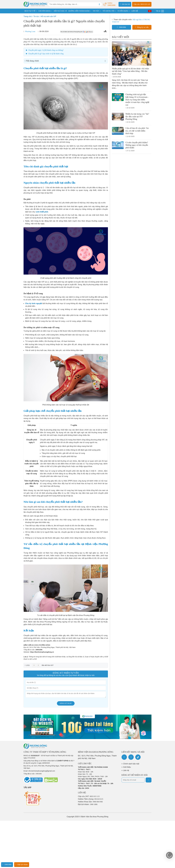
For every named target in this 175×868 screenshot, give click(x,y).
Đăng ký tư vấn (142, 27)
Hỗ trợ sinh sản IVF (48, 16)
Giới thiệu (127, 767)
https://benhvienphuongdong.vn (42, 652)
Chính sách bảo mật (131, 764)
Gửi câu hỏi (125, 4)
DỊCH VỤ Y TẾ (30, 11)
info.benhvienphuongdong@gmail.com (42, 771)
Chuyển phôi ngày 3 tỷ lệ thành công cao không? (46, 50)
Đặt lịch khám (22, 864)
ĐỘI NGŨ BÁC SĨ (60, 11)
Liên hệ (126, 770)
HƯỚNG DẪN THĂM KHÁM (79, 11)
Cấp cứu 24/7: (89, 796)
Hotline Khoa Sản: (90, 802)
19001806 (39, 650)
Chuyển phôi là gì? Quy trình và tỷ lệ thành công (46, 54)
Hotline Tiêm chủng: (91, 799)
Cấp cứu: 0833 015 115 (142, 4)
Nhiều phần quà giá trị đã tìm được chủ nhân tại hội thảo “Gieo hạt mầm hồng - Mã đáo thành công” (130, 71)
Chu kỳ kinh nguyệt (34, 303)
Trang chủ (28, 16)
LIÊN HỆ (135, 11)
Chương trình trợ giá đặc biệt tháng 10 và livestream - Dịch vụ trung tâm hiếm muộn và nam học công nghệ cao (137, 100)
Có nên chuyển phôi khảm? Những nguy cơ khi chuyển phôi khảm (137, 145)
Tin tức (36, 16)
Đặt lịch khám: (88, 804)
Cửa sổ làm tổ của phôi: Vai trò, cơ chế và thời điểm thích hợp (137, 131)
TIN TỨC (96, 11)
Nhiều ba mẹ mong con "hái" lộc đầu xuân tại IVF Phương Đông (137, 117)
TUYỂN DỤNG (123, 11)
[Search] (99, 4)
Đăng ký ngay (66, 703)
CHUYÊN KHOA (45, 11)
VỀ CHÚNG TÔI (108, 11)
